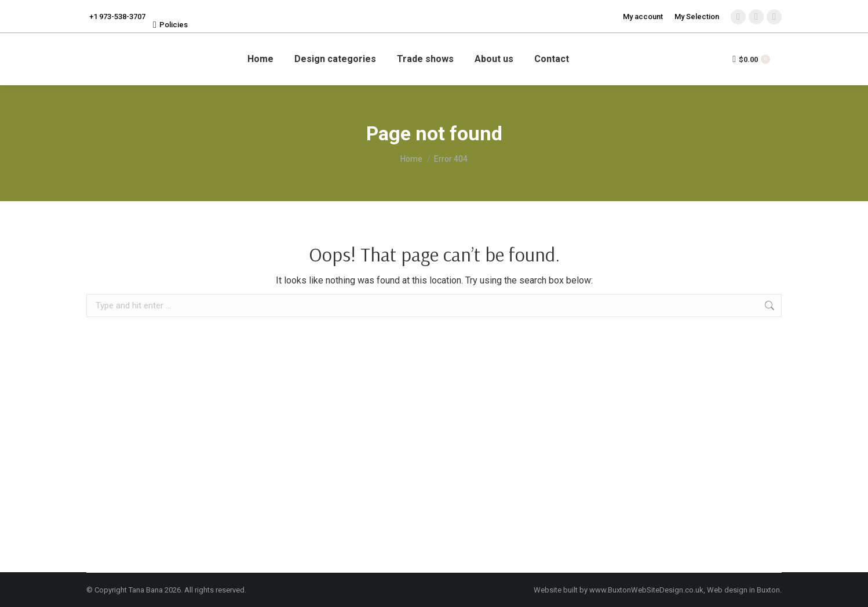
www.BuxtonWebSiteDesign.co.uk (646, 590)
